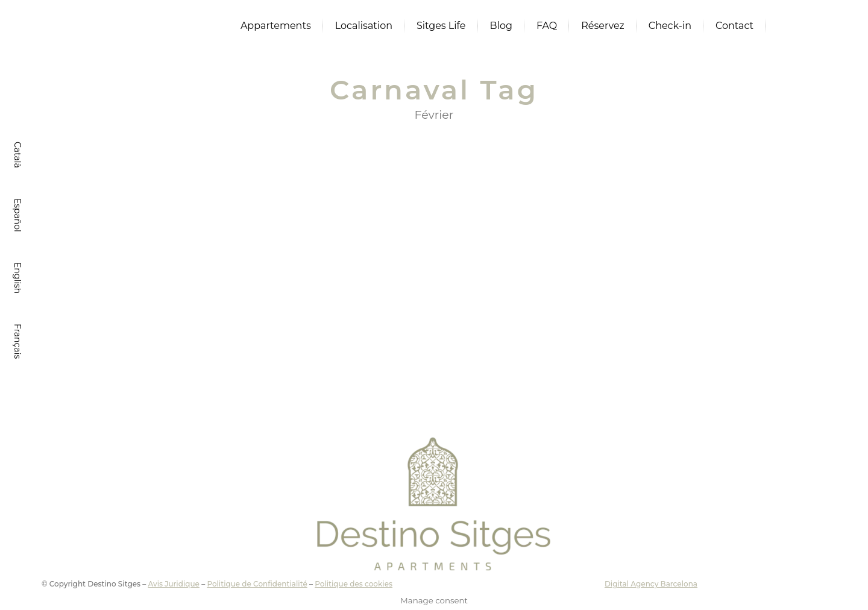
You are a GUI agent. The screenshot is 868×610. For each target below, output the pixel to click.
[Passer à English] (16, 278)
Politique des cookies (354, 584)
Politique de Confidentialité (257, 584)
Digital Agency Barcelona (651, 584)
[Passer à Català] (16, 155)
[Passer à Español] (16, 215)
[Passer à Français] (16, 341)
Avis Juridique (173, 584)
